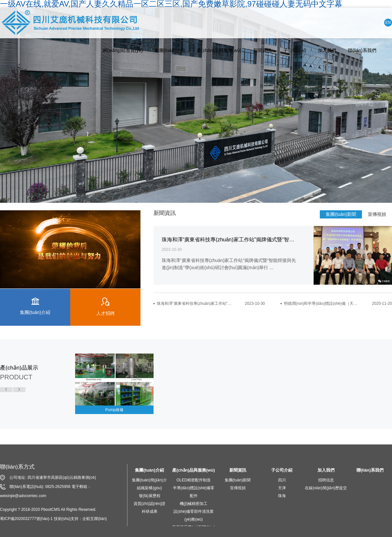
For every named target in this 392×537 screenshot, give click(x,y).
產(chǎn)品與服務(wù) (219, 50)
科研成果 (150, 511)
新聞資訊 (262, 50)
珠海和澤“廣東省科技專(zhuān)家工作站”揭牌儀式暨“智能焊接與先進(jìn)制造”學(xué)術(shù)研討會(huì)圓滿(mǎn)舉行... (195, 303)
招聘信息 (326, 480)
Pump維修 (114, 410)
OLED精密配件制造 (194, 480)
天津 (282, 488)
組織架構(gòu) (149, 488)
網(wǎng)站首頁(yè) (123, 50)
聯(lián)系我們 (362, 50)
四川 (282, 480)
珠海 (282, 496)
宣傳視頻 (377, 214)
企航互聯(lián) (95, 519)
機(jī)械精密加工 (194, 504)
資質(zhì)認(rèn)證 (149, 504)
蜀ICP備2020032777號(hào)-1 (26, 519)
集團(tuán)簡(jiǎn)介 (149, 480)
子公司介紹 (295, 50)
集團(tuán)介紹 (170, 50)
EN (388, 23)
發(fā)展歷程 (150, 496)
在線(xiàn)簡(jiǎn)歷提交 (326, 488)
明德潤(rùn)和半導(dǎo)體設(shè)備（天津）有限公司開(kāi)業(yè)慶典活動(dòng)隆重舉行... (322, 303)
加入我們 (327, 50)
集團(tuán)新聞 (341, 214)
